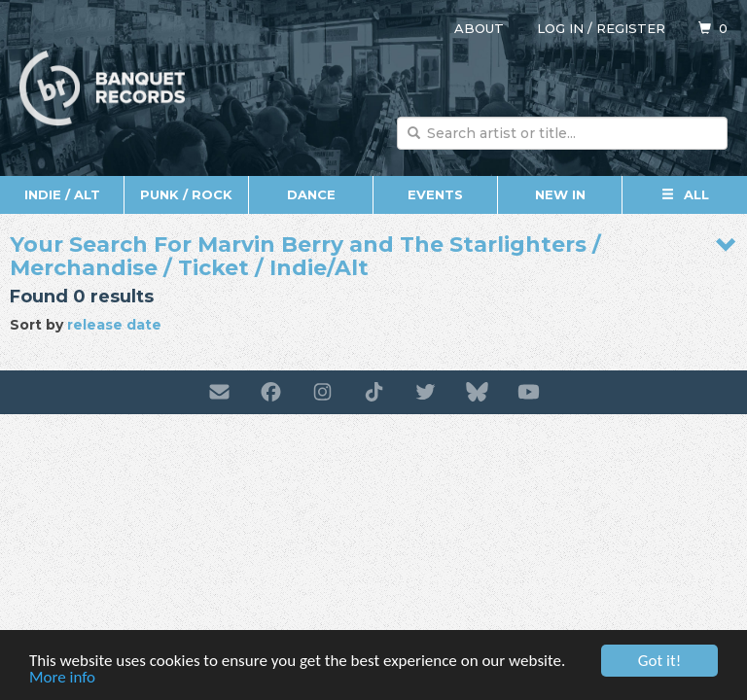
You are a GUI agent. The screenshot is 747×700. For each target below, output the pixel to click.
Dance (311, 194)
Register (631, 28)
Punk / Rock (186, 194)
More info (62, 681)
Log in (560, 28)
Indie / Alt (62, 194)
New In (560, 194)
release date (114, 325)
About (479, 28)
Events (435, 194)
